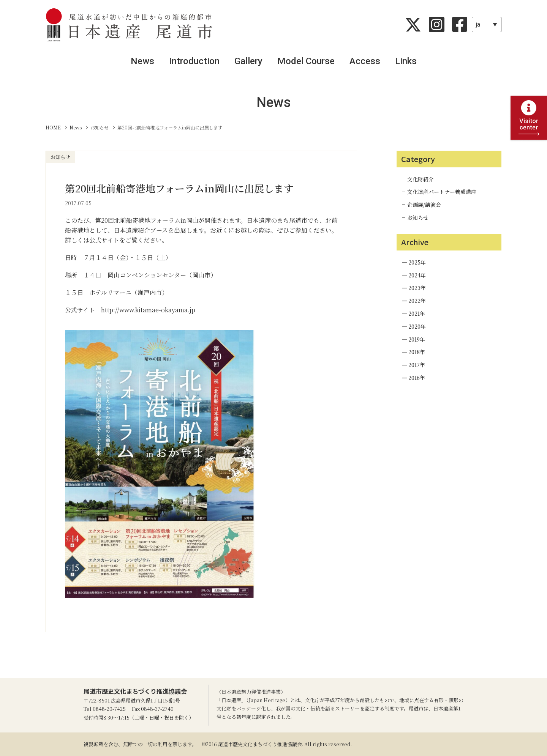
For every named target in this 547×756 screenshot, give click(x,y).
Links (406, 61)
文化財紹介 (421, 179)
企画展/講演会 (424, 205)
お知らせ (418, 217)
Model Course (306, 61)
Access (365, 61)
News (142, 61)
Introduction (194, 61)
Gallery (248, 61)
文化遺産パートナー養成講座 (442, 192)
